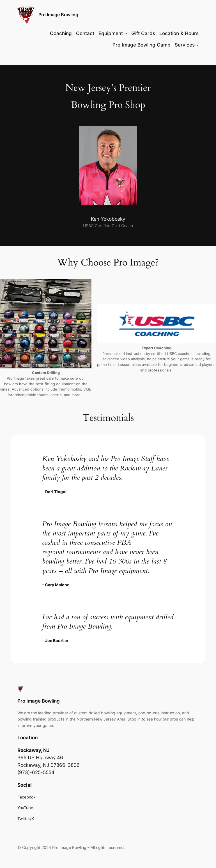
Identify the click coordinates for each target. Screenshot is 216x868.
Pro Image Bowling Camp (142, 45)
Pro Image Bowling (58, 15)
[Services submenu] (197, 45)
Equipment (111, 33)
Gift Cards (143, 33)
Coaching (61, 33)
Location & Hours (179, 33)
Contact (85, 33)
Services (185, 45)
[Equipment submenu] (126, 33)
